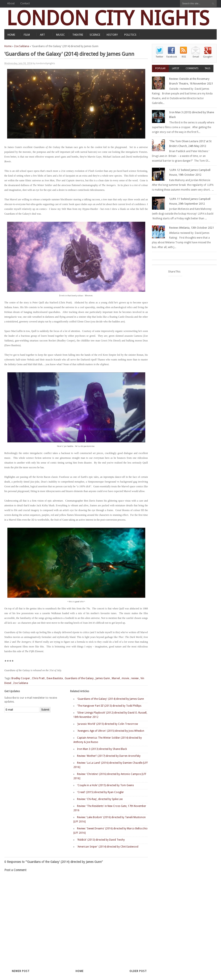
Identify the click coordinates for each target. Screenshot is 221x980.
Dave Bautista (55, 678)
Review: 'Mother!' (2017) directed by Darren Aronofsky (109, 756)
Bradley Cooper (21, 678)
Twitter (159, 57)
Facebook (172, 57)
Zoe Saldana (21, 46)
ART (42, 35)
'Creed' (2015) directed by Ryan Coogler (100, 792)
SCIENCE (95, 35)
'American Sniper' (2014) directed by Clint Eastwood (108, 847)
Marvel (116, 678)
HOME (11, 35)
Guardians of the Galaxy (79, 678)
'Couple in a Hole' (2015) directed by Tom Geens (105, 785)
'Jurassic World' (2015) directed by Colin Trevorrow (107, 724)
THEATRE (78, 35)
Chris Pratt (38, 678)
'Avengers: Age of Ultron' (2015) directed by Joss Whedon (111, 731)
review (135, 678)
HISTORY (112, 35)
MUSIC (60, 35)
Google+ (208, 57)
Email (196, 57)
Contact (25, 3)
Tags (208, 68)
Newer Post (21, 971)
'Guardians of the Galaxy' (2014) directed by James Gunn (110, 699)
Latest (176, 68)
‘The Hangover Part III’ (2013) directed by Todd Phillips (109, 706)
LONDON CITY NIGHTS (108, 18)
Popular (160, 68)
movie (125, 678)
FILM (27, 35)
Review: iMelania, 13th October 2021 (192, 228)
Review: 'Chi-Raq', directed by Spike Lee (100, 799)
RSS (184, 57)
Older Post (138, 971)
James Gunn (103, 678)
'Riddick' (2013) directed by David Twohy (101, 840)
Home (8, 46)
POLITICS (130, 35)
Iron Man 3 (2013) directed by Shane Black (102, 749)
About (11, 3)
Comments (192, 68)
